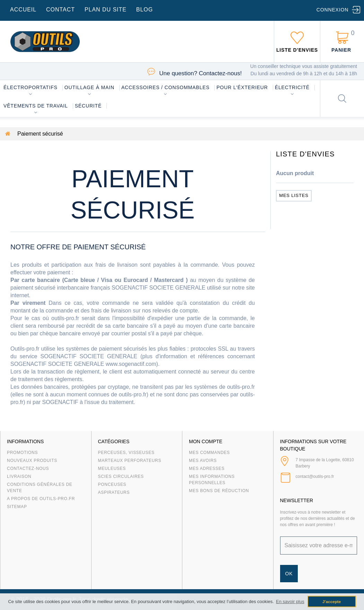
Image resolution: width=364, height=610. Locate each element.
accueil (23, 10)
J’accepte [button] (332, 602)
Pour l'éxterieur (242, 87)
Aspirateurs (114, 492)
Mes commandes (209, 453)
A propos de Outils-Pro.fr (41, 499)
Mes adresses (207, 469)
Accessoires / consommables (165, 87)
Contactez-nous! (200, 73)
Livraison (19, 476)
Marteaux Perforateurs (130, 461)
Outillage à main (89, 87)
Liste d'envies (305, 154)
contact (60, 10)
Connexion (332, 10)
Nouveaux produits (32, 461)
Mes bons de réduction (219, 491)
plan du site (106, 10)
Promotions (22, 453)
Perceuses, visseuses (126, 453)
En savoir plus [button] (290, 602)
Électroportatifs (31, 87)
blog (145, 10)
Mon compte (206, 441)
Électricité (292, 87)
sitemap (17, 507)
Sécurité (88, 106)
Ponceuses (112, 484)
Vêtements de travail (36, 106)
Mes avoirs (203, 461)
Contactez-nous (28, 469)
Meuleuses (112, 469)
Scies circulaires (121, 476)
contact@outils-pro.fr (315, 476)
